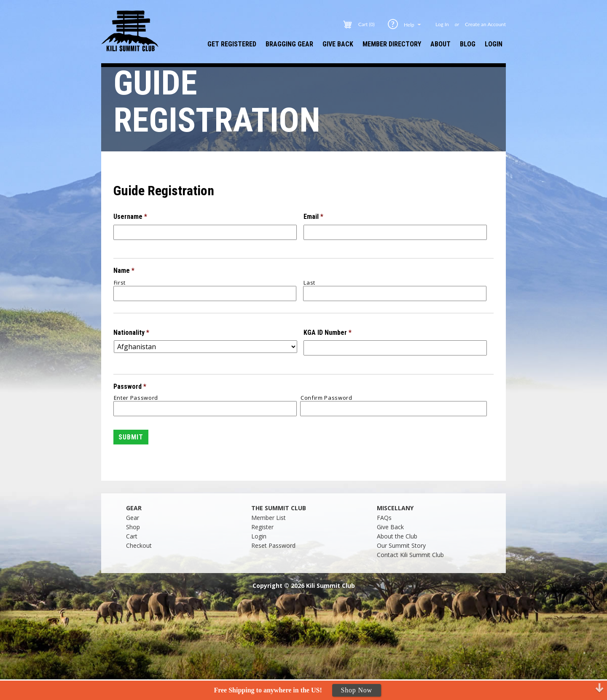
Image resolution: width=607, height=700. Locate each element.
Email (313, 217)
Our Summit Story (401, 545)
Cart (132, 536)
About (440, 44)
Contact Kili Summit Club (410, 555)
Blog (468, 44)
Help (413, 24)
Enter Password (136, 398)
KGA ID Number (328, 332)
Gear (133, 518)
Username (130, 217)
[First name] (205, 293)
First (120, 283)
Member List (269, 518)
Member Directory (392, 44)
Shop (133, 527)
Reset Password (273, 545)
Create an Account (485, 24)
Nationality (131, 332)
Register (262, 527)
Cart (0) (367, 24)
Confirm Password (326, 398)
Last (309, 283)
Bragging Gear (289, 44)
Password (130, 386)
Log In (442, 24)
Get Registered (232, 44)
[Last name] (395, 293)
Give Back (338, 44)
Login (494, 44)
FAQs (384, 518)
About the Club (397, 536)
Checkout (139, 545)
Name (124, 271)
